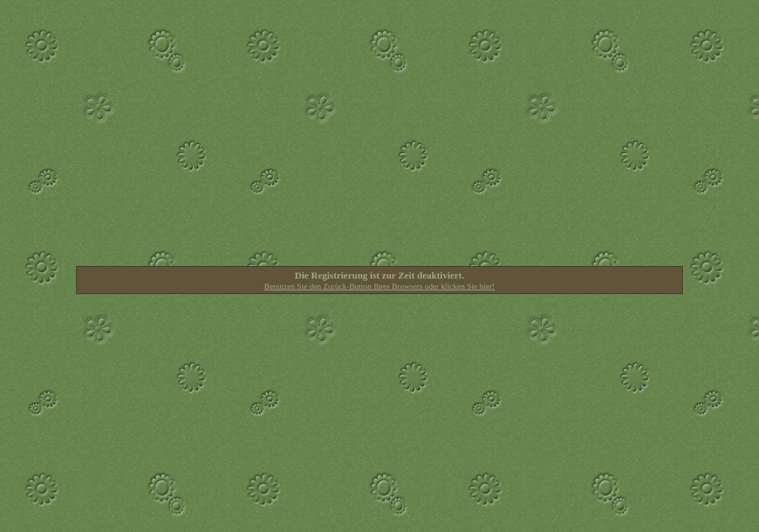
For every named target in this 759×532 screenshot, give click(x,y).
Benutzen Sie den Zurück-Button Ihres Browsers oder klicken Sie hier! (380, 286)
